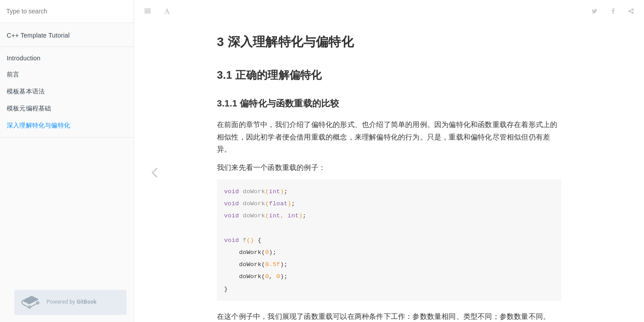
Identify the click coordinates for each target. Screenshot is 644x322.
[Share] (631, 11)
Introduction (24, 58)
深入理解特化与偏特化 (38, 125)
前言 (13, 74)
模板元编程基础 (29, 108)
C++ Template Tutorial (38, 35)
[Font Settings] (167, 11)
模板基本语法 (26, 91)
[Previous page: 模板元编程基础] (154, 172)
